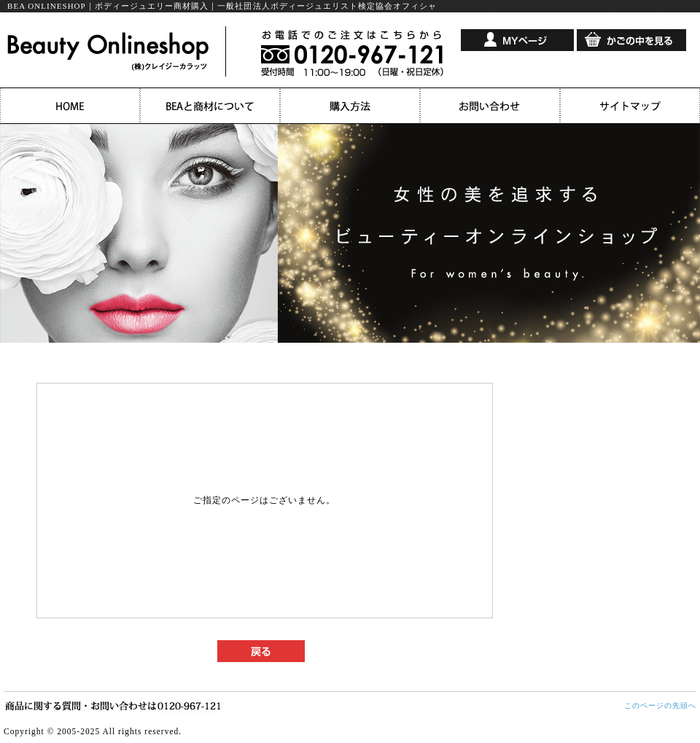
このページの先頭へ (660, 705)
